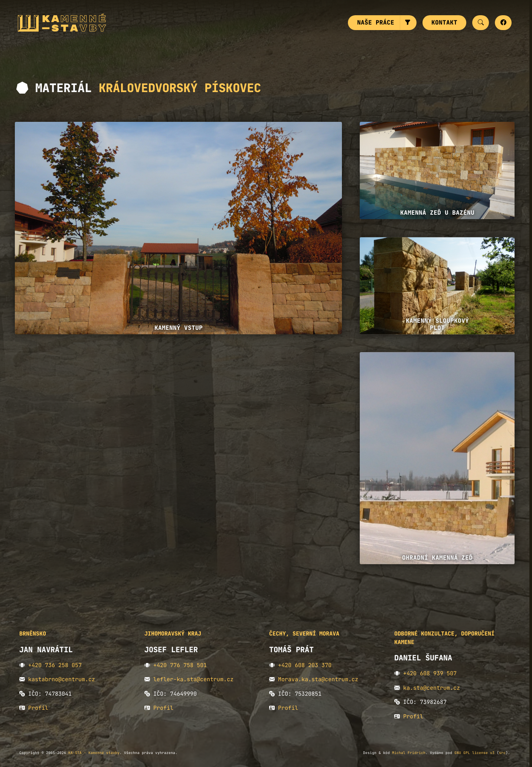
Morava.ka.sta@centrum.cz (318, 679)
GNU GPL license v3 (474, 753)
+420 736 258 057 (55, 665)
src (502, 753)
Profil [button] (38, 708)
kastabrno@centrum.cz (62, 679)
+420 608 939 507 (430, 673)
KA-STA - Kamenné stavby (94, 753)
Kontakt (444, 22)
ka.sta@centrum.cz (432, 688)
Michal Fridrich (409, 753)
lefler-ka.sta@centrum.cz (193, 679)
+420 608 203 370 (305, 665)
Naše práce (376, 22)
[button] (408, 23)
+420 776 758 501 (180, 665)
